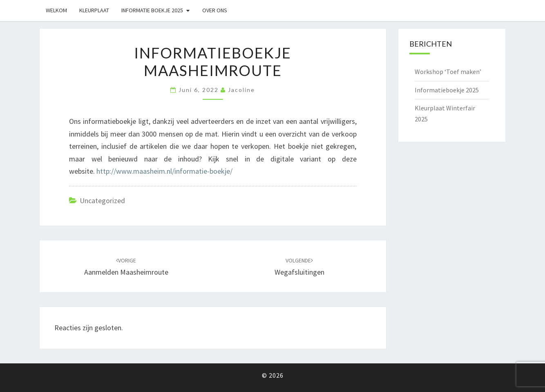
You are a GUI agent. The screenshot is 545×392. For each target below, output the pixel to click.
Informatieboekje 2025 (447, 90)
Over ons (215, 10)
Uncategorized (102, 200)
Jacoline (241, 90)
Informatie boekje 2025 (152, 10)
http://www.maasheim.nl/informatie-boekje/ (164, 171)
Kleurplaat (94, 10)
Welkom (56, 10)
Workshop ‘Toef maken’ (448, 72)
